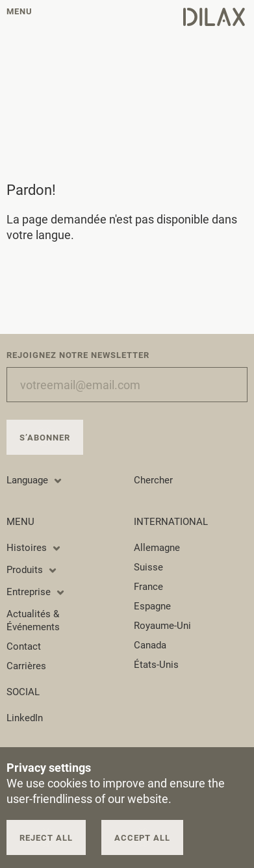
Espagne (152, 606)
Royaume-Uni (162, 626)
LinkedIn (25, 718)
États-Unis (156, 665)
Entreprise (36, 592)
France (148, 587)
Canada (150, 645)
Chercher (153, 480)
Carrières (26, 666)
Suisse (148, 567)
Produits (32, 570)
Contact (24, 646)
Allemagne (157, 548)
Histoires (34, 548)
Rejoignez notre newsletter (78, 355)
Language (35, 480)
